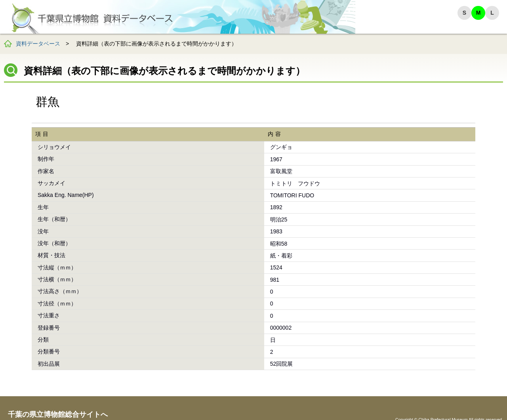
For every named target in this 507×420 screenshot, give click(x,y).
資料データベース (38, 44)
